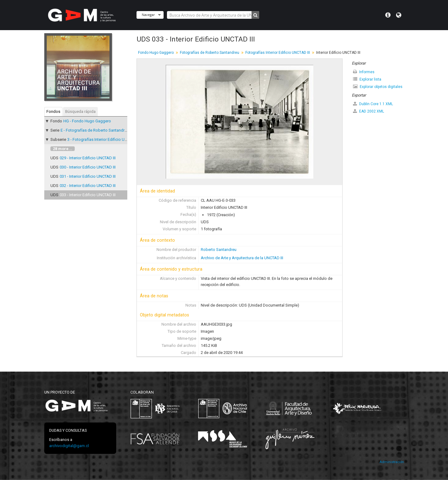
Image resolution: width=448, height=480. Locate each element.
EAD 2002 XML (369, 111)
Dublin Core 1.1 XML (373, 104)
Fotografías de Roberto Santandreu (210, 53)
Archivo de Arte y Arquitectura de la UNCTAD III (242, 258)
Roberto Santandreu (219, 250)
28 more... (63, 149)
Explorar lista (367, 79)
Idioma (399, 15)
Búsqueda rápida (80, 111)
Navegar (148, 15)
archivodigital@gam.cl (69, 446)
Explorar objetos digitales (378, 87)
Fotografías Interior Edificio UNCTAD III (278, 53)
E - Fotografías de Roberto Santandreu (95, 130)
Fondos (53, 111)
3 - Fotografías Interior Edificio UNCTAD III (104, 139)
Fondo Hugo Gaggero (156, 53)
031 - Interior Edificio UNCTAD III (88, 176)
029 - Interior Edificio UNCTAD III (88, 158)
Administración (392, 462)
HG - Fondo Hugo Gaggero (87, 121)
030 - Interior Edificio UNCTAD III (88, 167)
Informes (364, 72)
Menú (388, 15)
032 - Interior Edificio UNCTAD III (88, 186)
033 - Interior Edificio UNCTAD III (88, 195)
